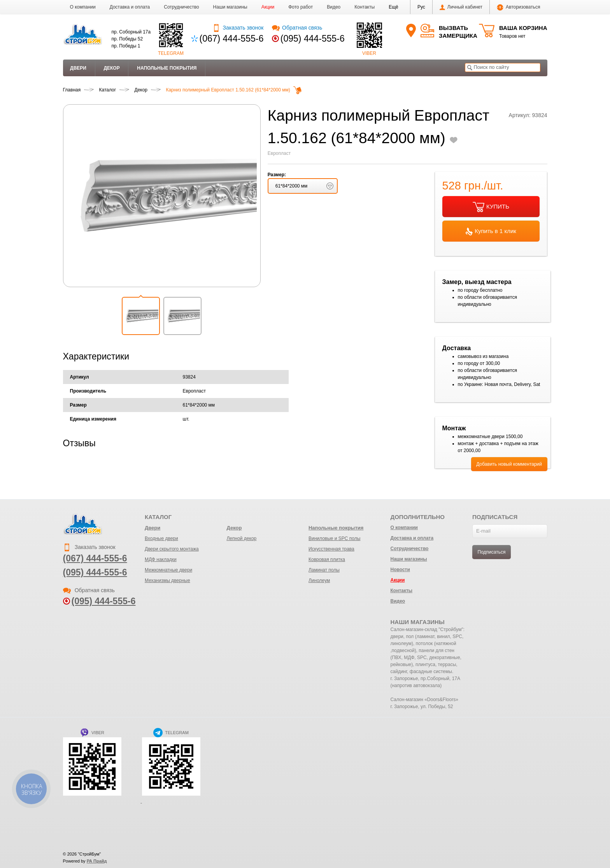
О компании (83, 7)
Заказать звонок (238, 28)
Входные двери (161, 538)
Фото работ (301, 7)
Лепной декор (241, 538)
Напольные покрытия (167, 68)
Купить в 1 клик (491, 231)
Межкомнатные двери (168, 570)
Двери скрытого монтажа (172, 549)
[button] (394, 7)
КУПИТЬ (491, 207)
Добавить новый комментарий (509, 464)
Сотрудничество (181, 7)
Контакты (365, 7)
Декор (111, 68)
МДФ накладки (161, 559)
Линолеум (319, 580)
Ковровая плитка (327, 559)
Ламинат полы (324, 570)
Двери (78, 68)
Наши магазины (230, 7)
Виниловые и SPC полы (334, 538)
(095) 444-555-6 (313, 39)
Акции (268, 7)
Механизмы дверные (167, 580)
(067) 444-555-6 (232, 39)
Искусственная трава (331, 549)
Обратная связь (297, 28)
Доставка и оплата (130, 7)
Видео (334, 7)
